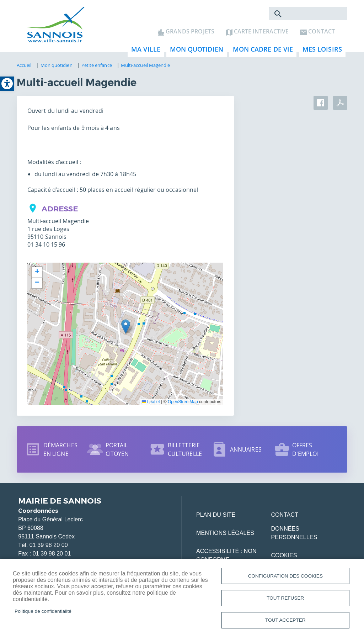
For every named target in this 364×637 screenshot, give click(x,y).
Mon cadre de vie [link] (261, 54)
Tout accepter (285, 620)
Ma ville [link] (144, 54)
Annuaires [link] (246, 452)
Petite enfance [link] (97, 68)
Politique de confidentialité (43, 610)
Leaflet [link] (151, 404)
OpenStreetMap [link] (183, 404)
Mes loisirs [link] (320, 54)
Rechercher (278, 16)
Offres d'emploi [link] (305, 452)
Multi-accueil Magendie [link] (146, 68)
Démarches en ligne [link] (60, 452)
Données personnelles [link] (294, 535)
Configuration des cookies (285, 573)
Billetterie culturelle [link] (185, 452)
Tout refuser (285, 597)
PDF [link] (340, 105)
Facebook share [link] (321, 105)
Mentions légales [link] (225, 535)
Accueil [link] (24, 68)
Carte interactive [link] (261, 34)
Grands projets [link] (190, 34)
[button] (126, 329)
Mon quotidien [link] (195, 54)
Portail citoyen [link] (117, 452)
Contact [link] (322, 34)
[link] (7, 84)
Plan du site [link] (216, 517)
